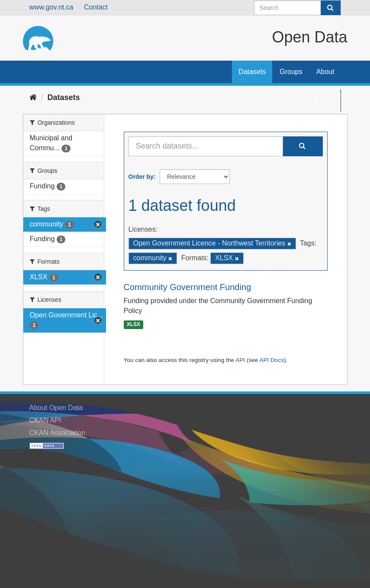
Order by (141, 177)
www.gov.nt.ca (51, 7)
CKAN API (45, 420)
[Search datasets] (298, 8)
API (240, 360)
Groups (291, 72)
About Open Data (56, 408)
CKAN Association (58, 433)
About (325, 72)
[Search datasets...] (206, 146)
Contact (96, 7)
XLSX (134, 325)
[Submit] (331, 8)
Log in (325, 100)
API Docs (272, 360)
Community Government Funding (188, 287)
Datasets (252, 72)
